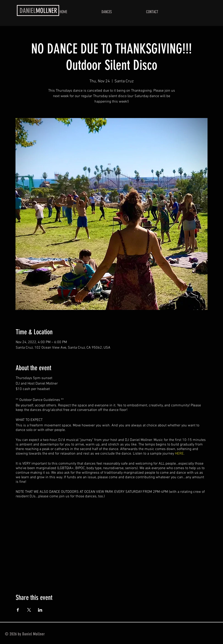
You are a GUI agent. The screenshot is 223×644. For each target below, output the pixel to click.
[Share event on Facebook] (18, 610)
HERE (179, 454)
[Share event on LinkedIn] (40, 610)
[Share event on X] (29, 610)
